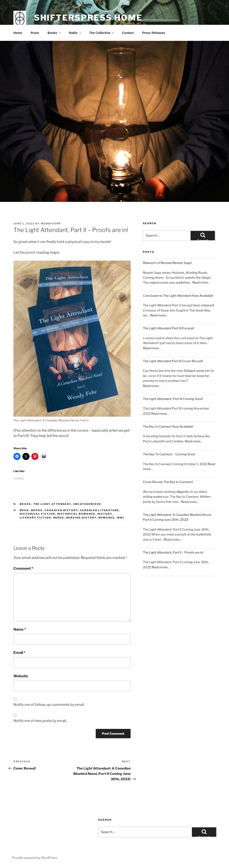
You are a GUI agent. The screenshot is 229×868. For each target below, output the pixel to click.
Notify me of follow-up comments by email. (49, 705)
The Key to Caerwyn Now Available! (168, 426)
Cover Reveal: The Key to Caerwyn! (168, 482)
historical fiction (37, 514)
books (37, 510)
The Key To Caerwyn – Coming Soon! (169, 454)
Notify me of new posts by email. (40, 721)
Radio (75, 33)
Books (55, 33)
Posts (35, 33)
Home (18, 33)
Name (20, 629)
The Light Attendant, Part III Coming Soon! (173, 399)
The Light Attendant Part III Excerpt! (169, 328)
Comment (23, 568)
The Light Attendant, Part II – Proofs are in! (173, 552)
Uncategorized (87, 504)
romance (107, 518)
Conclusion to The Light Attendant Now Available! (178, 296)
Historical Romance (76, 514)
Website (21, 676)
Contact (128, 33)
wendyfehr (51, 224)
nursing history (81, 518)
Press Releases (154, 33)
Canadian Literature (100, 510)
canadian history (61, 510)
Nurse (59, 518)
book (24, 510)
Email (19, 653)
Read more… (201, 282)
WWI (121, 518)
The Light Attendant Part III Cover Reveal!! (173, 361)
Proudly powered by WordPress (35, 858)
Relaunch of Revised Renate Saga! (167, 263)
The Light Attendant (52, 504)
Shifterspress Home (88, 18)
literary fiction (35, 518)
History (105, 514)
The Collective (102, 33)
